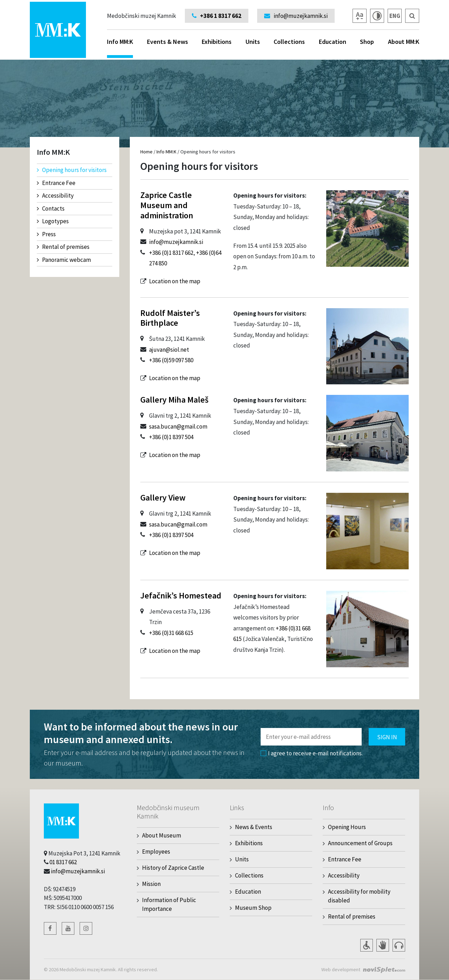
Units (253, 42)
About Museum (162, 835)
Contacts (51, 208)
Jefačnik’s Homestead (181, 595)
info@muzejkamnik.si (176, 242)
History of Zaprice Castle (173, 868)
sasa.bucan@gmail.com (178, 426)
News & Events (254, 827)
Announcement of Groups (360, 843)
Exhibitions (217, 42)
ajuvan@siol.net (169, 350)
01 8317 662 (63, 862)
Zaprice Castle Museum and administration (167, 205)
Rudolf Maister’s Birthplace (170, 318)
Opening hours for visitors (72, 170)
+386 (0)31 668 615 (171, 633)
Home (146, 152)
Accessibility (55, 196)
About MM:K (404, 42)
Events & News (167, 42)
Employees (156, 852)
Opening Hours (347, 827)
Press (46, 234)
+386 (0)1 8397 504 (171, 437)
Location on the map (175, 281)
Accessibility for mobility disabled (359, 896)
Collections (289, 42)
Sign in (387, 737)
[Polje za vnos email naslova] (311, 737)
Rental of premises (63, 247)
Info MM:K (120, 48)
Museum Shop (253, 908)
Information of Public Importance (169, 904)
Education (333, 42)
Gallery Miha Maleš (174, 400)
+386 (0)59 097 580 (171, 360)
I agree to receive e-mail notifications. (312, 753)
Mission (151, 884)
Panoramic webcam (64, 260)
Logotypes (53, 221)
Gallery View (163, 498)
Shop (367, 42)
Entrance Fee (56, 183)
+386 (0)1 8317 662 (171, 253)
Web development (341, 969)
